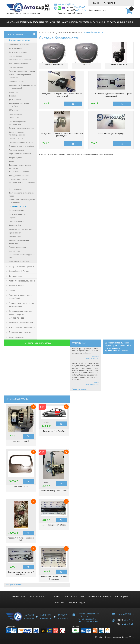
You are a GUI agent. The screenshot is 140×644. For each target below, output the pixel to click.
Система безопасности (93, 32)
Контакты (111, 22)
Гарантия (44, 22)
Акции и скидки (125, 22)
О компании (13, 22)
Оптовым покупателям (81, 22)
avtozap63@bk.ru (66, 4)
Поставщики (99, 22)
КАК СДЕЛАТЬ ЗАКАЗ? (59, 22)
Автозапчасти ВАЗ (47, 32)
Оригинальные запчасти (69, 32)
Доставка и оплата (29, 22)
